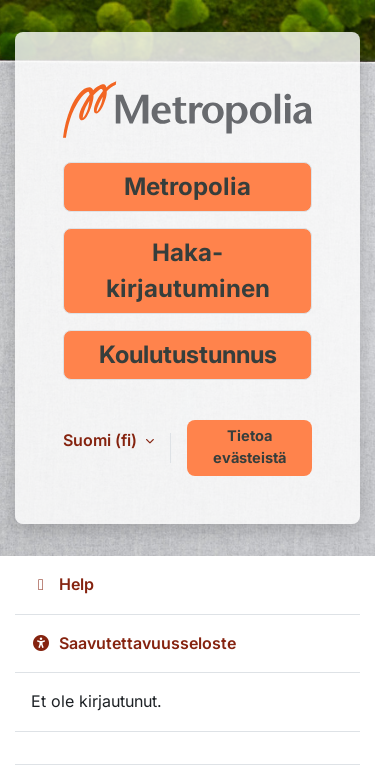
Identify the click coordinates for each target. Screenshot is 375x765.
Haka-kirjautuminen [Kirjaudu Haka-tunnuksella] (188, 270)
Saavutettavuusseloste (133, 643)
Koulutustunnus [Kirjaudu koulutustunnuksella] (188, 354)
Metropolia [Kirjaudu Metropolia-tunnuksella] (187, 186)
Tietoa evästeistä (249, 447)
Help (62, 584)
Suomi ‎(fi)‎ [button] (102, 440)
